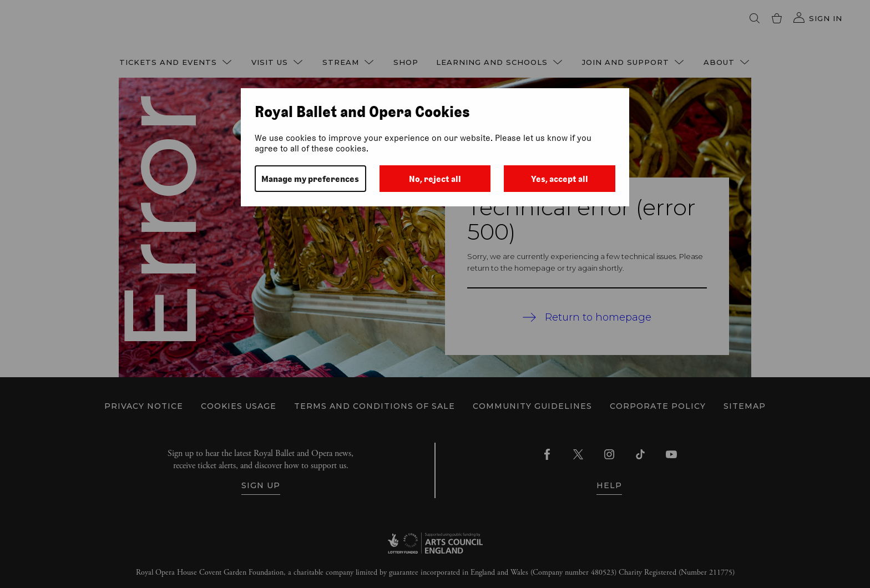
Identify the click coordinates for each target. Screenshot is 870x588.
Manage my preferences (310, 179)
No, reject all (435, 179)
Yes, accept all (560, 179)
